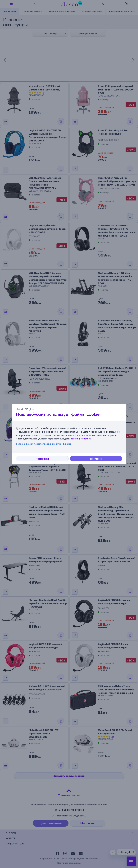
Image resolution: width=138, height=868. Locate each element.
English (30, 409)
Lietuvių (20, 409)
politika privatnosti (81, 439)
